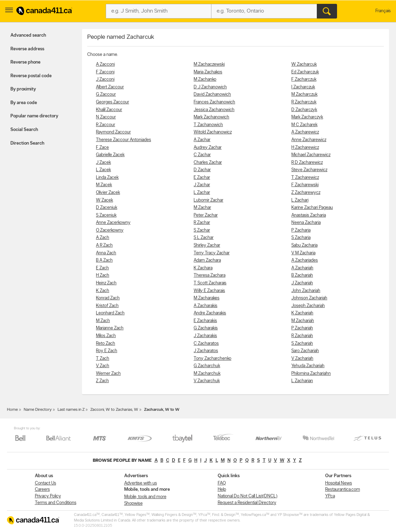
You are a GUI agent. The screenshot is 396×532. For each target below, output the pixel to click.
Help (222, 490)
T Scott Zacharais (210, 283)
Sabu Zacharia (304, 245)
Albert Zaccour (110, 87)
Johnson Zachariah (309, 298)
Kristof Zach (107, 306)
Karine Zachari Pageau (312, 208)
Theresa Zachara (210, 275)
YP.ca (330, 496)
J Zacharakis (205, 336)
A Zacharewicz (305, 132)
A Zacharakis (206, 306)
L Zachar (202, 193)
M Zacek (104, 185)
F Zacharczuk (304, 79)
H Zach (103, 275)
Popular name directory (34, 116)
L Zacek (103, 170)
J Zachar (202, 185)
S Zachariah (302, 344)
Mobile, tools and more (145, 497)
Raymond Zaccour (113, 132)
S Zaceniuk (106, 215)
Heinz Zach (106, 283)
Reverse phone (25, 62)
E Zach (102, 268)
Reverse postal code (31, 76)
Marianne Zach (110, 328)
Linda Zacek (107, 178)
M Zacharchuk (207, 374)
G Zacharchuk (207, 366)
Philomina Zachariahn (311, 374)
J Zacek (103, 163)
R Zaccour (106, 125)
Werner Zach (108, 374)
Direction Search (27, 143)
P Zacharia (301, 230)
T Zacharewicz (305, 178)
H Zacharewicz (305, 148)
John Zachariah (306, 291)
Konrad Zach (108, 298)
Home (12, 410)
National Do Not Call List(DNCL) (248, 496)
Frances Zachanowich (214, 102)
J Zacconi (105, 79)
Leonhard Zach (110, 313)
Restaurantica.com (343, 490)
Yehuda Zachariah (308, 366)
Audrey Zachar (208, 148)
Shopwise (133, 504)
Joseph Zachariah (308, 306)
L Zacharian (302, 381)
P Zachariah (302, 328)
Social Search (24, 130)
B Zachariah (302, 275)
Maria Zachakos (208, 72)
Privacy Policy (48, 496)
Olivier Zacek (108, 193)
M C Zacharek (304, 125)
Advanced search (28, 35)
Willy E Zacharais (209, 291)
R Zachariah (302, 336)
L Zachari (300, 200)
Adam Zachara (207, 260)
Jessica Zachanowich (214, 110)
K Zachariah (302, 313)
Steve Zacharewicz (309, 170)
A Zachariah (302, 268)
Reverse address (27, 49)
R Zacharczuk (304, 102)
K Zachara (203, 268)
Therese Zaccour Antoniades (124, 140)
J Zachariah (302, 283)
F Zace (102, 148)
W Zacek (104, 200)
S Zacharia (301, 238)
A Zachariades (305, 260)
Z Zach (102, 381)
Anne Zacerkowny (113, 223)
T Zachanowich (208, 125)
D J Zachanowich (210, 87)
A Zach (103, 238)
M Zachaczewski (209, 64)
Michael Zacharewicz (311, 155)
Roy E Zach (107, 351)
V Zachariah (302, 359)
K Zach (103, 291)
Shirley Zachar (207, 245)
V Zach (103, 366)
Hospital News (339, 483)
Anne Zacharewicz (309, 140)
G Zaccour (106, 94)
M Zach (103, 321)
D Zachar (202, 170)
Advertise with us (141, 483)
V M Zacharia (303, 253)
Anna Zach (106, 253)
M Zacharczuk (304, 94)
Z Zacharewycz (306, 193)
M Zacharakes (207, 298)
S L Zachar (204, 238)
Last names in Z (71, 410)
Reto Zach (106, 344)
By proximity (23, 89)
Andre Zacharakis (210, 313)
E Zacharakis (205, 321)
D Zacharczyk (304, 110)
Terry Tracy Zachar (212, 253)
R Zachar (202, 223)
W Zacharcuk (304, 64)
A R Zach (104, 245)
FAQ (222, 483)
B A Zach (104, 260)
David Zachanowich (212, 94)
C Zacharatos (206, 344)
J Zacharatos (206, 351)
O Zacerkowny (110, 230)
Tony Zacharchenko (212, 359)
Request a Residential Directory (247, 503)
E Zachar (202, 178)
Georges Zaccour (113, 102)
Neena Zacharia (306, 223)
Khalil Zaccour (109, 110)
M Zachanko (205, 79)
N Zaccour (106, 117)
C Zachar (202, 155)
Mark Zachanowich (211, 117)
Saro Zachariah (305, 351)
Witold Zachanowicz (213, 132)
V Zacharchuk (207, 381)
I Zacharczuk (303, 87)
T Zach (103, 359)
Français (383, 11)
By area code (24, 103)
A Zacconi (105, 64)
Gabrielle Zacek (110, 155)
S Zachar (202, 230)
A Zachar (202, 140)
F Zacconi (105, 72)
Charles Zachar (208, 163)
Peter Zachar (206, 215)
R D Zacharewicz (307, 163)
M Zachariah (303, 321)
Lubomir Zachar (208, 200)
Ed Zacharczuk (305, 72)
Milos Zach (106, 336)
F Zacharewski (305, 185)
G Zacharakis (206, 328)
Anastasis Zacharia (309, 215)
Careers (42, 490)
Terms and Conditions (56, 503)
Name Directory (38, 410)
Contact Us (46, 483)
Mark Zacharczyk (307, 117)
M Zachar (202, 208)
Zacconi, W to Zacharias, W (114, 410)
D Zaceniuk (107, 208)
